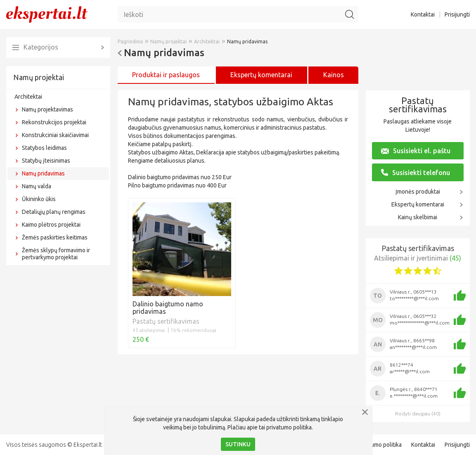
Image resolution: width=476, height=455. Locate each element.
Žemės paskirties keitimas (55, 237)
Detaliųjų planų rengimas (54, 212)
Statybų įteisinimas (46, 161)
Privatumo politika (379, 445)
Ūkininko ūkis (39, 199)
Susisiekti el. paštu (416, 151)
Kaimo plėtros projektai (51, 225)
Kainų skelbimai (418, 217)
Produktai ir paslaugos (166, 75)
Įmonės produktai (418, 192)
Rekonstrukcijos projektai (54, 122)
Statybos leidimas (44, 148)
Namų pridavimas (43, 173)
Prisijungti (457, 14)
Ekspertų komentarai (418, 204)
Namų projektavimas (47, 109)
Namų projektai (39, 77)
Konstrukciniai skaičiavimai (55, 135)
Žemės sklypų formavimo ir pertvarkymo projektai (56, 254)
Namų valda (37, 186)
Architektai (28, 97)
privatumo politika (289, 427)
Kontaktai (423, 14)
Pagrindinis (130, 41)
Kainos (334, 75)
